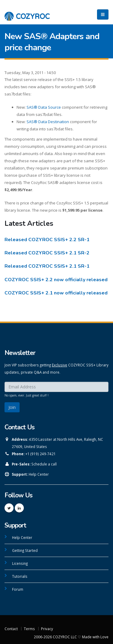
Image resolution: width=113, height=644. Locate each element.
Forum (18, 589)
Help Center (39, 474)
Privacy (47, 629)
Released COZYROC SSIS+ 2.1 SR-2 (47, 253)
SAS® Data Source (44, 107)
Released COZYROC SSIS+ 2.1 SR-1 (47, 266)
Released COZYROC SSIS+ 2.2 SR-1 (47, 240)
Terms (29, 629)
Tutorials (20, 576)
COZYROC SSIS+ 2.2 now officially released (56, 280)
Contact (11, 629)
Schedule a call (44, 464)
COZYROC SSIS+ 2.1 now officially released (56, 293)
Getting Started (25, 550)
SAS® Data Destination (48, 122)
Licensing (20, 563)
